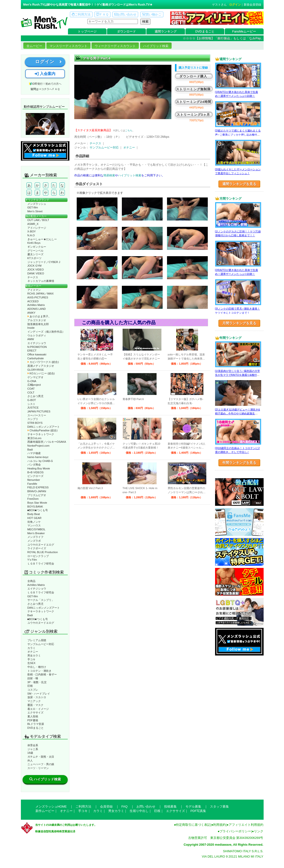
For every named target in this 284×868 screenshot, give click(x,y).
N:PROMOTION (37, 347)
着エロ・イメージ (38, 709)
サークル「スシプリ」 (41, 600)
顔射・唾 (33, 678)
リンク (259, 831)
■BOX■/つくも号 (38, 510)
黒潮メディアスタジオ (41, 366)
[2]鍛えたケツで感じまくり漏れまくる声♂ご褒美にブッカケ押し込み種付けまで (238, 135)
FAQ (125, 807)
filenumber (34, 480)
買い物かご (152, 14)
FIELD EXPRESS (38, 487)
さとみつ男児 (35, 396)
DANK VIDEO (36, 273)
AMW (31, 339)
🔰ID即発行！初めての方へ (45, 84)
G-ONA (32, 381)
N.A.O (31, 235)
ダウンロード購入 (193, 76)
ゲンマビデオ (35, 377)
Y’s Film (32, 560)
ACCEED (33, 301)
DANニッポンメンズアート (44, 427)
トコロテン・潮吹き (39, 671)
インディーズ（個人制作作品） (46, 332)
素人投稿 (33, 716)
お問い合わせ (125, 14)
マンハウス (34, 525)
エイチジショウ (37, 343)
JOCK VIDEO (36, 270)
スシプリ (33, 419)
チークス (33, 277)
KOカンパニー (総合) (41, 373)
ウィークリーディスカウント (115, 46)
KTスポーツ (34, 258)
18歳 (30, 753)
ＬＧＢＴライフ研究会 (41, 564)
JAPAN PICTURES (39, 411)
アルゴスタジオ (37, 320)
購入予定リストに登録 (193, 68)
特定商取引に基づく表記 (193, 825)
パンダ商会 (34, 465)
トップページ (87, 31)
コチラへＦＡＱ (50, 89)
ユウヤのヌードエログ (41, 545)
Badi (30, 450)
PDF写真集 (198, 811)
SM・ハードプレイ (39, 694)
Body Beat (34, 514)
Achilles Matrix (36, 305)
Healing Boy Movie (39, 468)
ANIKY (32, 313)
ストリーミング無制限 (193, 89)
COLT (31, 393)
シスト (31, 404)
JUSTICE (33, 408)
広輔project (34, 385)
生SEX (31, 663)
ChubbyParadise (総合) (42, 430)
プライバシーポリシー (235, 831)
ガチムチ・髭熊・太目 (41, 757)
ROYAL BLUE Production (43, 552)
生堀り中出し (139, 811)
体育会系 (33, 745)
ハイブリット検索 (130, 175)
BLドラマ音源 (36, 724)
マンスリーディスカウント (68, 46)
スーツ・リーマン (38, 768)
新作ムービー (45, 811)
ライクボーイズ (37, 548)
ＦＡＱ (102, 14)
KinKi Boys (34, 243)
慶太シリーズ (35, 254)
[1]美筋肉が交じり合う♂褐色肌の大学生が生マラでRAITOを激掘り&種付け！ (238, 375)
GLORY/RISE (36, 370)
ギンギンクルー (37, 247)
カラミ (31, 648)
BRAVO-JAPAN (37, 491)
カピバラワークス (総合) (43, 362)
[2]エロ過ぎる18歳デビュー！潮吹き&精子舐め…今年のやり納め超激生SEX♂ (238, 414)
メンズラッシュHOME (51, 807)
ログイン (235, 5)
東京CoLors (34, 438)
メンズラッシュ (37, 204)
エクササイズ (35, 712)
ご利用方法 (81, 14)
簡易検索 (109, 175)
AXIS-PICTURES (38, 297)
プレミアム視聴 (37, 640)
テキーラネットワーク (41, 434)
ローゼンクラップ (38, 556)
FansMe (32, 484)
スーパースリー (37, 415)
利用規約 (219, 825)
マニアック (34, 701)
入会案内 (45, 74)
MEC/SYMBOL (37, 529)
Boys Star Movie (37, 503)
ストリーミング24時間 (194, 102)
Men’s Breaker (36, 533)
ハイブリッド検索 (156, 46)
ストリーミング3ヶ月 (193, 115)
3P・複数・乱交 (37, 682)
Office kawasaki (37, 354)
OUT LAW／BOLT (38, 220)
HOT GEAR (34, 518)
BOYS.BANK (35, 507)
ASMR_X (33, 224)
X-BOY (32, 231)
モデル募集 (193, 807)
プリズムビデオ (37, 495)
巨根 (30, 686)
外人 (30, 761)
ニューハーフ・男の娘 (41, 764)
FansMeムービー (244, 31)
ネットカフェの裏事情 (41, 281)
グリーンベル (35, 251)
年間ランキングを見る (239, 463)
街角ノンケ (34, 522)
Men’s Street (35, 211)
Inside (31, 328)
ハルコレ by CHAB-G (40, 461)
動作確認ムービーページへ (45, 124)
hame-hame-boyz (38, 457)
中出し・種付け (37, 667)
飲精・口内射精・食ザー (42, 674)
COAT (31, 389)
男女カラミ (34, 655)
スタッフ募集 (219, 807)
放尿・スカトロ (37, 697)
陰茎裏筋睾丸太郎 (38, 324)
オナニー (33, 652)
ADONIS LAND (37, 309)
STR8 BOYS (35, 423)
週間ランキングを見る (239, 184)
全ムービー (34, 46)
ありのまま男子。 (39, 316)
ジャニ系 (33, 749)
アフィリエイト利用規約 (246, 825)
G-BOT (32, 400)
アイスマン (34, 290)
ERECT (32, 351)
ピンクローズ (35, 476)
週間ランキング (166, 31)
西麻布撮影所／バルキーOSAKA (47, 442)
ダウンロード (126, 31)
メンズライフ (35, 537)
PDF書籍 (33, 720)
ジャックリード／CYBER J (44, 262)
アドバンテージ (37, 228)
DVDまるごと (205, 31)
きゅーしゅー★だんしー (42, 239)
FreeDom (33, 499)
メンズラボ (34, 541)
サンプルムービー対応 (41, 644)
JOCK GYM (34, 266)
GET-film (33, 207)
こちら (129, 130)
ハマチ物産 (34, 453)
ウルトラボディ (37, 336)
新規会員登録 (252, 5)
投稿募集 (170, 807)
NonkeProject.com (38, 446)
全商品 (31, 581)
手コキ (31, 659)
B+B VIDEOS (36, 472)
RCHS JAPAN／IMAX (41, 294)
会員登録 (106, 807)
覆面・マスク (35, 705)
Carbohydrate (36, 358)
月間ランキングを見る (239, 323)
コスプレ (33, 690)
